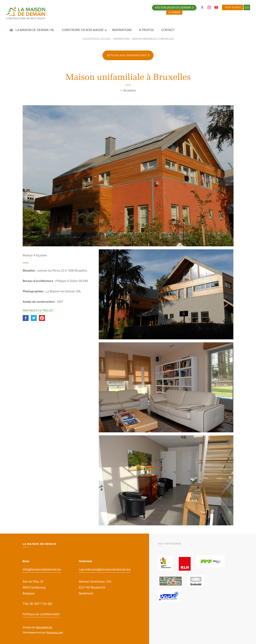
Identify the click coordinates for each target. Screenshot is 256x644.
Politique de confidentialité (41, 614)
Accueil (105, 39)
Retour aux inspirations (127, 55)
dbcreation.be (44, 627)
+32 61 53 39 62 (233, 7)
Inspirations (121, 39)
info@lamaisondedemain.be (42, 569)
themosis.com (55, 632)
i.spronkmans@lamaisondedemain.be (105, 569)
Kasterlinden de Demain (173, 8)
